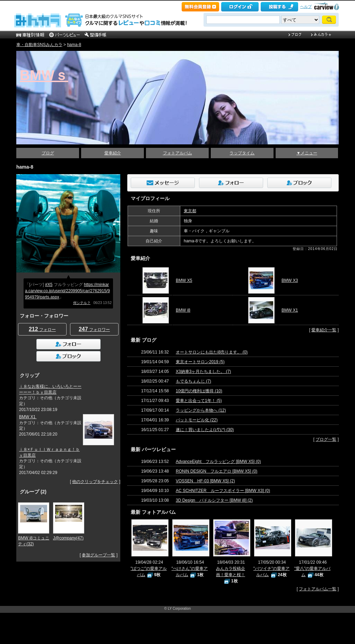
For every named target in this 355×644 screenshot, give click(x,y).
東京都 (190, 211)
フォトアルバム (177, 153)
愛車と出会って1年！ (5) (199, 401)
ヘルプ (306, 7)
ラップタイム (242, 153)
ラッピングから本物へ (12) (201, 410)
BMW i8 (183, 310)
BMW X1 (28, 417)
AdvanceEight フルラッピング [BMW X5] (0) (218, 462)
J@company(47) (68, 538)
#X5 (49, 285)
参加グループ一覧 (98, 555)
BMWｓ (44, 75)
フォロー (42, 329)
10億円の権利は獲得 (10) (199, 391)
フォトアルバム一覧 (318, 589)
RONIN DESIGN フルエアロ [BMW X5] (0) (217, 471)
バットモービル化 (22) (197, 420)
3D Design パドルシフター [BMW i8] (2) (214, 500)
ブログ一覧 (326, 439)
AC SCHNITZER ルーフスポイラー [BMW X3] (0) (223, 491)
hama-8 (74, 45)
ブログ (48, 153)
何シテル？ (82, 303)
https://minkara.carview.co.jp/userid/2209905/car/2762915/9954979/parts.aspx (67, 291)
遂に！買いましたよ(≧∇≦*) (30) (205, 430)
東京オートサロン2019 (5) (200, 362)
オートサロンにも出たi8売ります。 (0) (212, 352)
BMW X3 (290, 280)
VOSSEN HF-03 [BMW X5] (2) (205, 481)
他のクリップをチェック (95, 482)
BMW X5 (184, 280)
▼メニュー (307, 153)
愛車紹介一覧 (324, 330)
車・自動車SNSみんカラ (39, 45)
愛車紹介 (113, 153)
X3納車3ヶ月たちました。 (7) (203, 372)
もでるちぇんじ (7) (193, 381)
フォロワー (94, 329)
